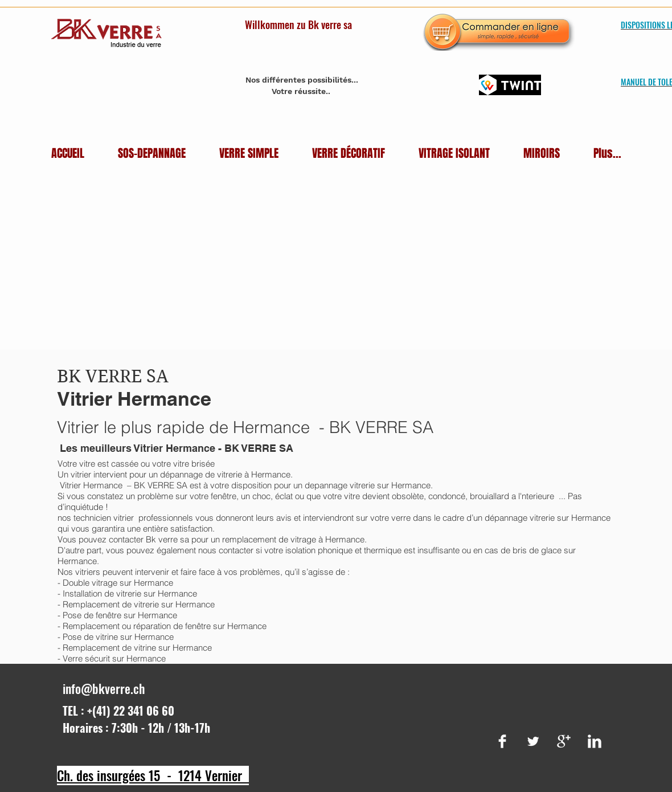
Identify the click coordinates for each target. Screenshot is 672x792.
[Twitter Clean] (533, 741)
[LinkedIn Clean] (595, 741)
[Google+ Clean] (564, 741)
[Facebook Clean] (502, 741)
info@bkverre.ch (104, 688)
